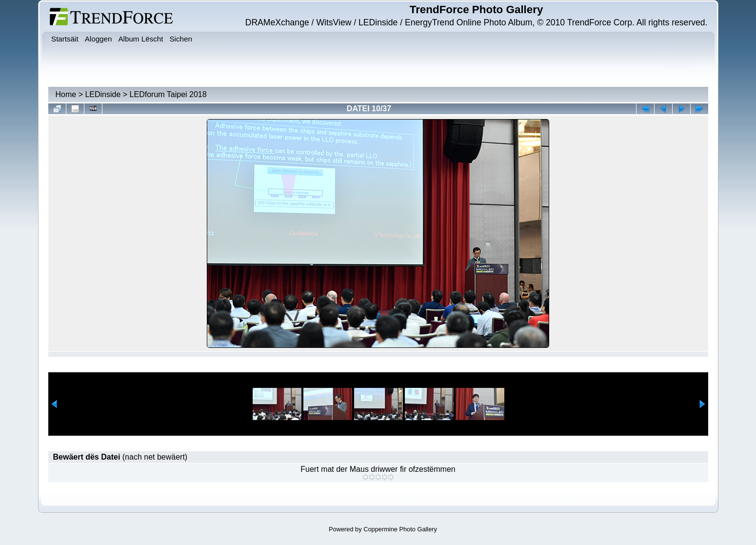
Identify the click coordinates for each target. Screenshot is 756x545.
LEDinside (103, 94)
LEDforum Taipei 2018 (168, 94)
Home (66, 94)
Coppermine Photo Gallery (400, 529)
